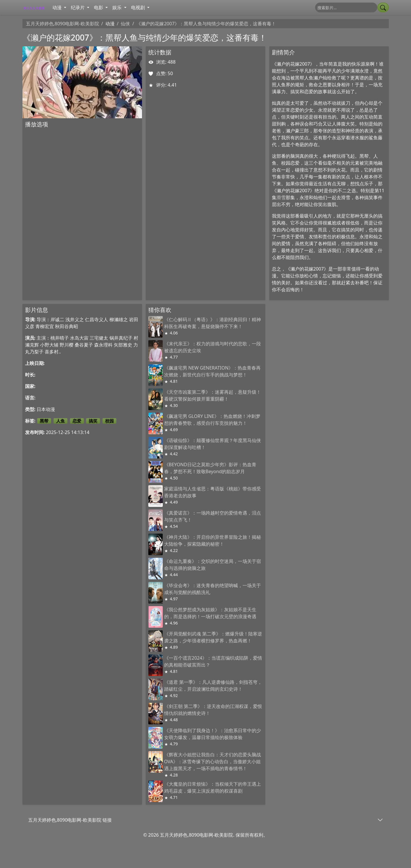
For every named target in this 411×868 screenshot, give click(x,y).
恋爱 (77, 421)
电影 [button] (99, 7)
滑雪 (281, 197)
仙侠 (125, 24)
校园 (109, 421)
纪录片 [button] (78, 7)
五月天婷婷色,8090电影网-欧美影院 (62, 24)
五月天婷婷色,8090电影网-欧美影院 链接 (70, 820)
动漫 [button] (58, 7)
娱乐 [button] (118, 7)
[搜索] (346, 7)
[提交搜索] (383, 7)
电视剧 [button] (139, 7)
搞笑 (93, 421)
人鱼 (60, 421)
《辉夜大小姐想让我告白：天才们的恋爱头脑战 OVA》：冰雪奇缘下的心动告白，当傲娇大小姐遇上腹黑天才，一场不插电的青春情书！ (213, 762)
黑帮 (44, 421)
